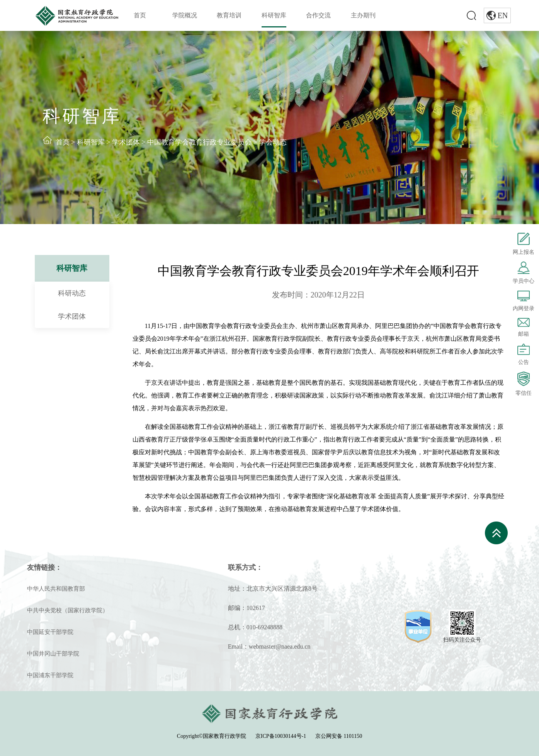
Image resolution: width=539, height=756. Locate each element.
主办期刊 (363, 15)
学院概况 (185, 15)
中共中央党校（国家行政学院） (68, 610)
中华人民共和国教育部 (56, 589)
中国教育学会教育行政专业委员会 (199, 142)
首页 (140, 15)
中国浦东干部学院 (50, 675)
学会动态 (273, 142)
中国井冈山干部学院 (53, 654)
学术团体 (126, 142)
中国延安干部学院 (50, 632)
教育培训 (229, 15)
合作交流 (318, 15)
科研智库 (274, 15)
